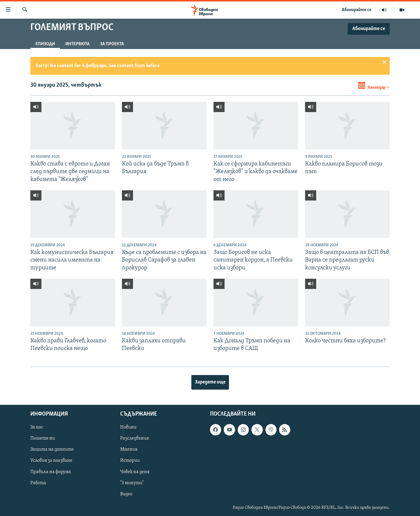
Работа (38, 483)
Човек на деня (135, 472)
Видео (126, 494)
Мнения (129, 449)
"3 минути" (132, 483)
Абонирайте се (357, 10)
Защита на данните (52, 449)
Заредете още (210, 382)
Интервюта (77, 44)
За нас (37, 427)
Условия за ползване (51, 461)
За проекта (112, 44)
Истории (130, 461)
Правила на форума (51, 472)
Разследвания (134, 438)
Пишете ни (43, 438)
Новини (128, 427)
